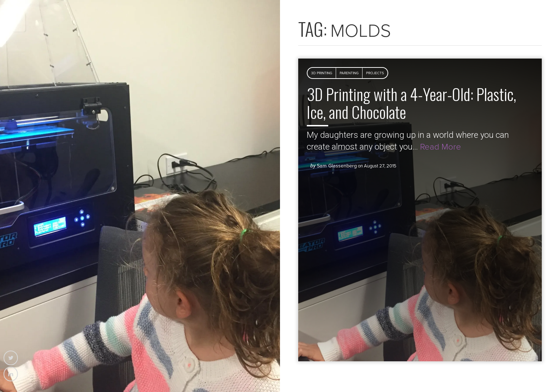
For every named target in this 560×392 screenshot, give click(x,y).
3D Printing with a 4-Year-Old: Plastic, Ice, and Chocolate (411, 103)
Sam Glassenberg (337, 166)
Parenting (349, 73)
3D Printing (322, 73)
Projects (375, 73)
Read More (441, 147)
